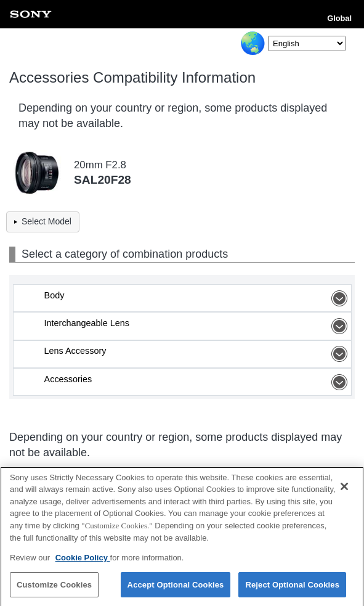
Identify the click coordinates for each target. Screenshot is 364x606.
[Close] (344, 489)
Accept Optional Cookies (176, 588)
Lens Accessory (198, 354)
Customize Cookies (54, 588)
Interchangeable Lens (198, 326)
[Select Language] (307, 43)
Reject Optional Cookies (292, 588)
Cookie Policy (83, 561)
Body (198, 298)
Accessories (198, 382)
